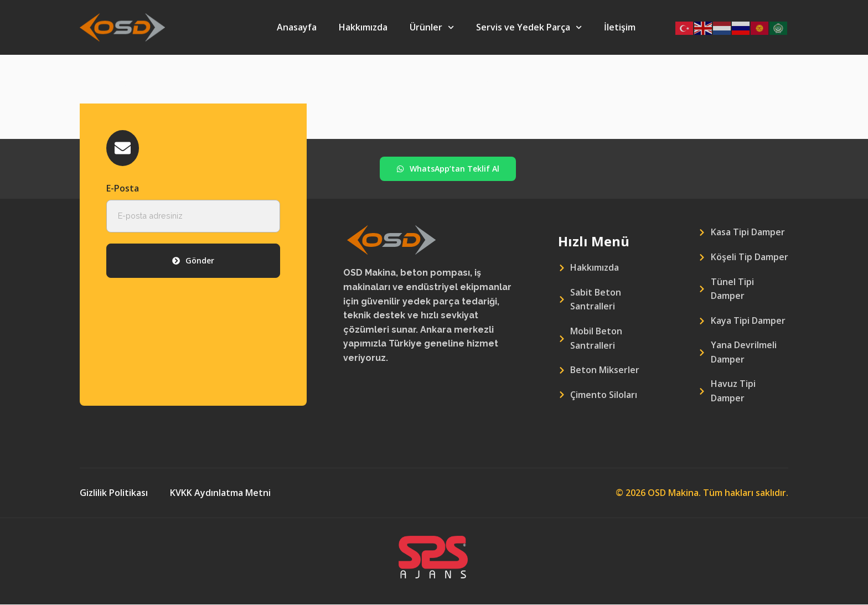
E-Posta (123, 189)
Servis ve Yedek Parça (529, 27)
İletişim (620, 27)
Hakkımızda (363, 27)
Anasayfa (297, 27)
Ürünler (432, 27)
